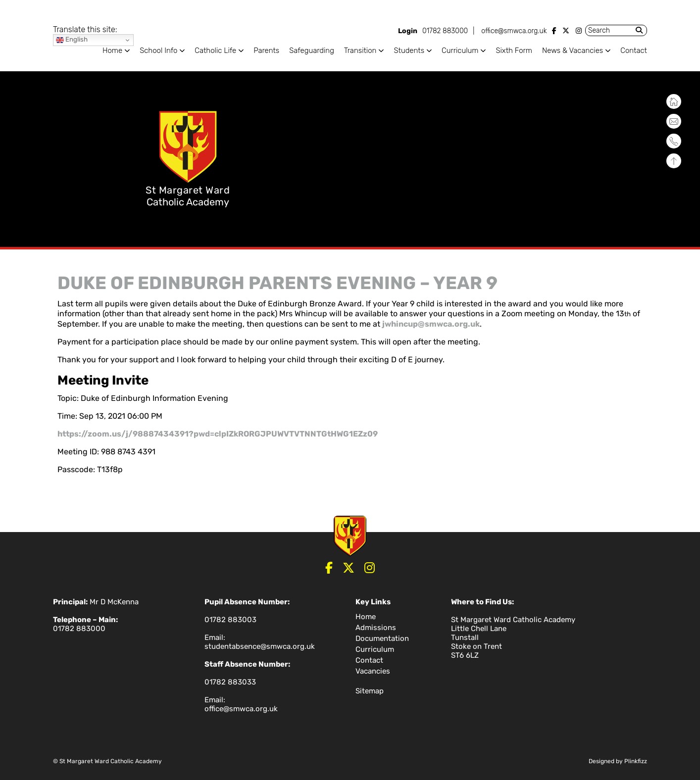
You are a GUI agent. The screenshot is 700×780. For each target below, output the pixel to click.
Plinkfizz (636, 761)
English (72, 40)
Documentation (382, 638)
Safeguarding (312, 50)
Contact (634, 50)
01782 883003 (230, 620)
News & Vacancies (573, 50)
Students (409, 50)
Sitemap (370, 691)
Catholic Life (215, 50)
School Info (158, 50)
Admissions (376, 628)
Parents (266, 50)
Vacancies (373, 671)
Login (408, 31)
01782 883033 (230, 682)
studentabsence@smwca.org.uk (260, 646)
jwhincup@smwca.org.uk (431, 324)
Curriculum (460, 50)
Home (112, 50)
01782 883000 (445, 31)
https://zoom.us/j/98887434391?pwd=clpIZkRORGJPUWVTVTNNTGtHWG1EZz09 (218, 434)
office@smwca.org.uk (514, 31)
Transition (360, 50)
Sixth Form (514, 50)
